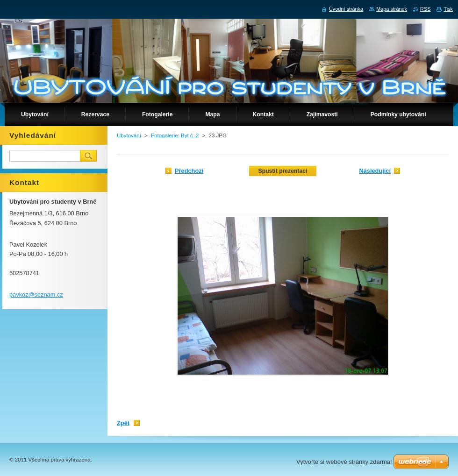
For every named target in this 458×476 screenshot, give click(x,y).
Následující (375, 171)
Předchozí (189, 171)
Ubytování (129, 135)
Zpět (123, 423)
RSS (425, 9)
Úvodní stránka (346, 9)
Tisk (448, 9)
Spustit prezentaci (283, 171)
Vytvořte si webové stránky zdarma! (344, 462)
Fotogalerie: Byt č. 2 (175, 135)
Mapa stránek (392, 9)
